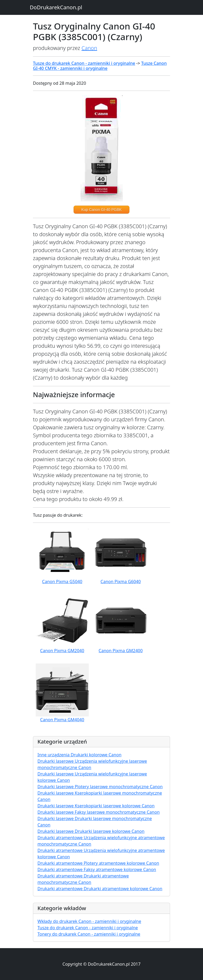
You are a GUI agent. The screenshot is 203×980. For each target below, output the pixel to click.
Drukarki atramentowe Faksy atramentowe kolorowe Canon (97, 869)
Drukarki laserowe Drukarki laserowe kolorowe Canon (91, 831)
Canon (89, 48)
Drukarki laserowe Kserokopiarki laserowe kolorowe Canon (96, 806)
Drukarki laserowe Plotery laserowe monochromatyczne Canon (100, 787)
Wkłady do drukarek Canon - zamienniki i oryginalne (89, 921)
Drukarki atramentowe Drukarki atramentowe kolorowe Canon (100, 889)
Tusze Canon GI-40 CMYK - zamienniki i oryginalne (100, 66)
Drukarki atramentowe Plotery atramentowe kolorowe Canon (98, 863)
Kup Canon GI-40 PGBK (101, 210)
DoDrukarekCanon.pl (56, 7)
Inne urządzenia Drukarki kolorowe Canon (79, 755)
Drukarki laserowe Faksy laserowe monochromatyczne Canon (99, 812)
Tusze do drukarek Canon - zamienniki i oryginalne (84, 63)
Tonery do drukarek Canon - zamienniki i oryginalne (89, 934)
